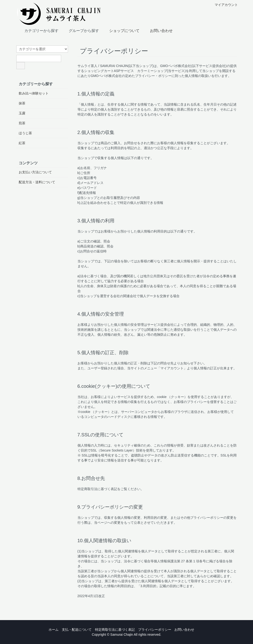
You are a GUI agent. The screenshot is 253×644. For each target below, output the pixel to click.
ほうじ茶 (25, 133)
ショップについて (121, 30)
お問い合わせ (158, 30)
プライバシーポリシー (155, 630)
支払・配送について (77, 630)
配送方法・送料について (37, 182)
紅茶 (22, 143)
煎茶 (22, 123)
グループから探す (80, 30)
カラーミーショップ (152, 71)
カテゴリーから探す (38, 30)
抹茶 (22, 103)
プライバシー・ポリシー (153, 76)
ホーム (54, 630)
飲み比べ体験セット (34, 93)
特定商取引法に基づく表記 (115, 630)
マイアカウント (224, 5)
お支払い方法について (35, 172)
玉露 (22, 113)
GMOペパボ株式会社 (176, 66)
